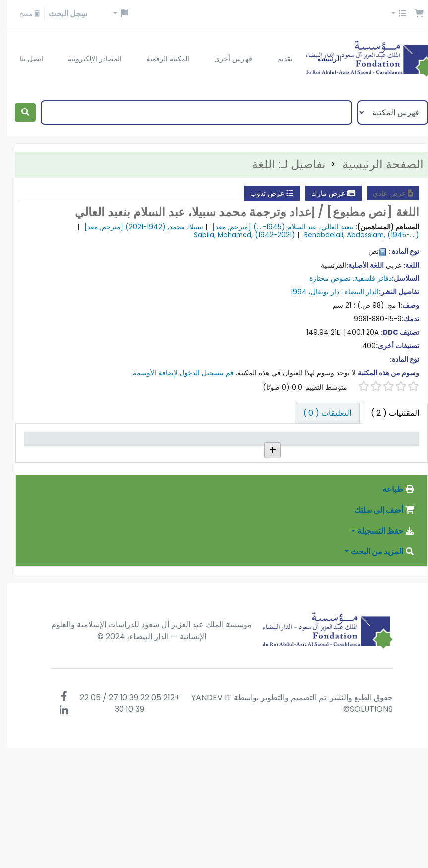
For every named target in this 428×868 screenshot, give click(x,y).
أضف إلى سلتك (377, 630)
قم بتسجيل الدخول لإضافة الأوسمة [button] (176, 373)
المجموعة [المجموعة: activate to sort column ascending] (279, 452)
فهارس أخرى (226, 59)
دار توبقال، (316, 292)
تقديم (277, 59)
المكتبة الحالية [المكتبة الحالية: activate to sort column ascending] (329, 452)
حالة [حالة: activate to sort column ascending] (117, 452)
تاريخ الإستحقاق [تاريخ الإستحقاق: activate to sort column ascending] (52, 447)
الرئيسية (322, 59)
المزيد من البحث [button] (375, 672)
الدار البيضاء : (353, 292)
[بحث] (18, 112)
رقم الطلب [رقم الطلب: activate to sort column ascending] (220, 452)
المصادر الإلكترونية (87, 59)
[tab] (320, 413)
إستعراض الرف (220, 489)
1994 (291, 292)
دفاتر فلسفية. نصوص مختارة (343, 279)
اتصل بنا (24, 59)
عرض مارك (326, 193)
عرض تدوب (264, 193)
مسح (22, 14)
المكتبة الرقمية (160, 59)
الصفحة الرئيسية (375, 164)
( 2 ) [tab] (388, 413)
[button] (412, 14)
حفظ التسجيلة (378, 651)
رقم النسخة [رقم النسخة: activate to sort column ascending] (163, 452)
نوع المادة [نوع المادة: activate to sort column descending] (392, 452)
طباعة (391, 609)
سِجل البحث (61, 14)
